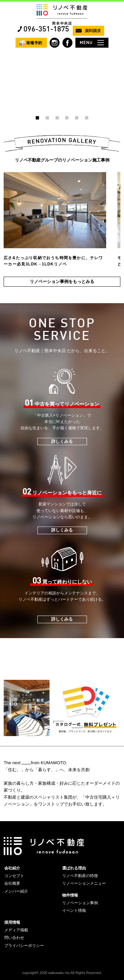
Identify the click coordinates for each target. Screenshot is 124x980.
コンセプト (14, 876)
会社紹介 (12, 868)
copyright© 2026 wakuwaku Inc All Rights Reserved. (62, 973)
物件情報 (70, 895)
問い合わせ (14, 938)
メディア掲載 (16, 930)
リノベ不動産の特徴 (80, 876)
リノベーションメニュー (84, 883)
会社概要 (12, 883)
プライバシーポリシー (24, 946)
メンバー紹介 (16, 891)
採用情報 (12, 922)
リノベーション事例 (80, 903)
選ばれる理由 (74, 868)
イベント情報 (74, 910)
